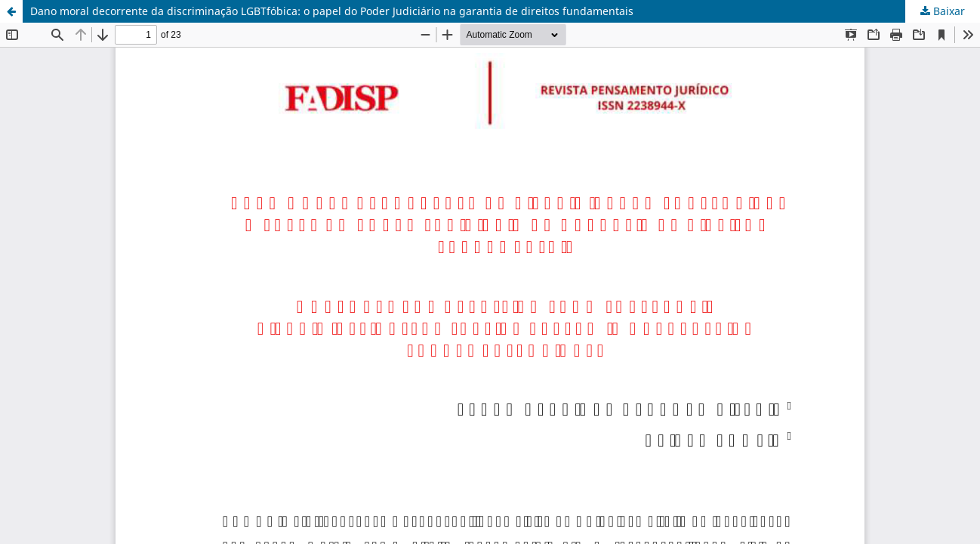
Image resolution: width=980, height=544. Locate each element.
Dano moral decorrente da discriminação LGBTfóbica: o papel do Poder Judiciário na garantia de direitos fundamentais (332, 11)
